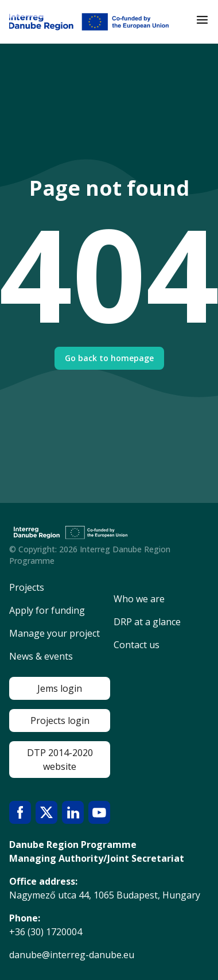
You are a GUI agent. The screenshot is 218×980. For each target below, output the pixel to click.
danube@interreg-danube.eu (72, 955)
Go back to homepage (109, 358)
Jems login (60, 688)
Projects (27, 587)
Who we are (139, 599)
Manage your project (54, 633)
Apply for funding (47, 610)
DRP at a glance (147, 622)
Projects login (60, 721)
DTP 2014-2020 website (60, 760)
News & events (41, 656)
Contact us (137, 645)
